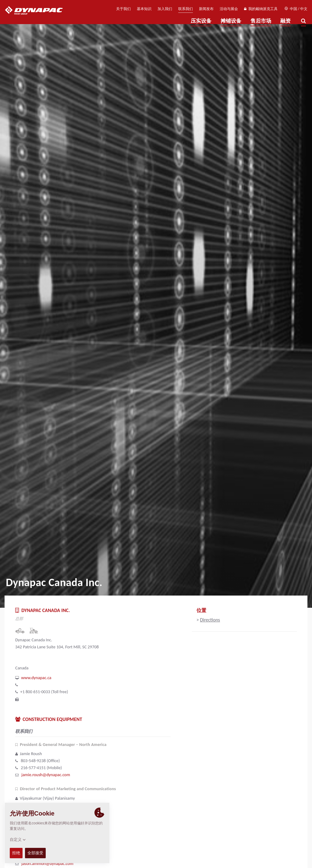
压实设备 (201, 21)
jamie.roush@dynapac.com (46, 775)
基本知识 (144, 9)
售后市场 (261, 21)
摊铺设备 (231, 21)
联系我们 (186, 9)
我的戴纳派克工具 (261, 9)
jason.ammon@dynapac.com (47, 863)
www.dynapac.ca (36, 678)
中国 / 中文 (296, 9)
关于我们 (123, 9)
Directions (210, 620)
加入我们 (165, 9)
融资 (285, 21)
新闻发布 (206, 9)
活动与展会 (229, 9)
